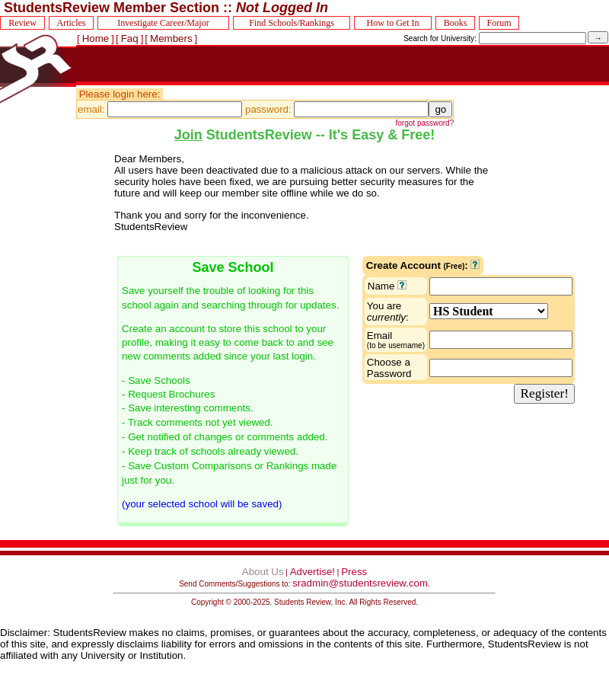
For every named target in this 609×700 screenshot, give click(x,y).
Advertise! (312, 572)
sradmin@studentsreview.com (360, 583)
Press (354, 572)
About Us (263, 572)
